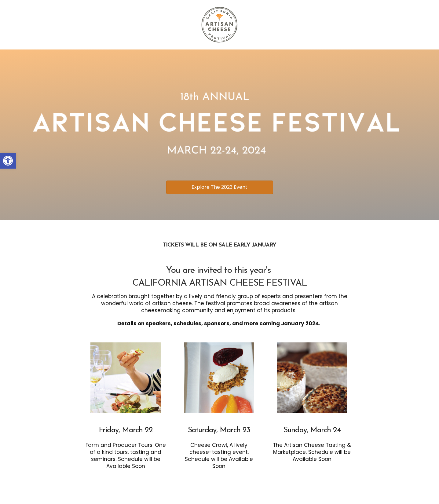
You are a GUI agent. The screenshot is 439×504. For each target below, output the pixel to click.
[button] (8, 161)
